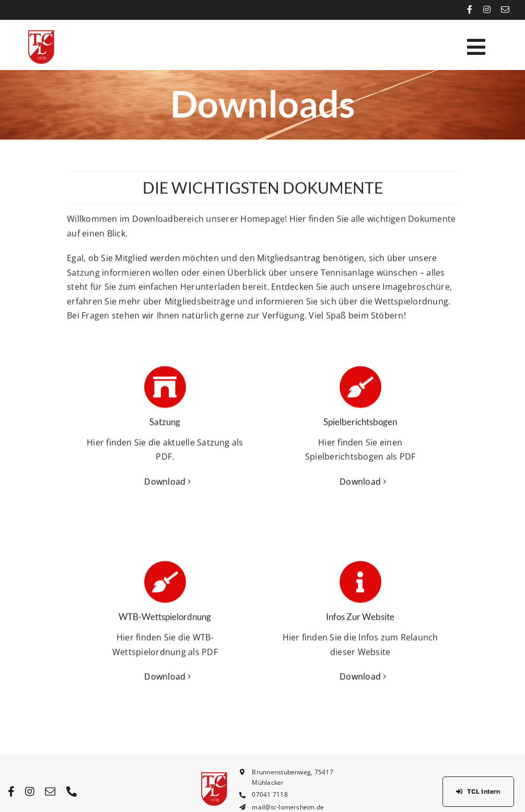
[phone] (72, 792)
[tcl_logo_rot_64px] (41, 34)
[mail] (505, 9)
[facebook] (470, 9)
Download (165, 483)
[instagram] (487, 9)
